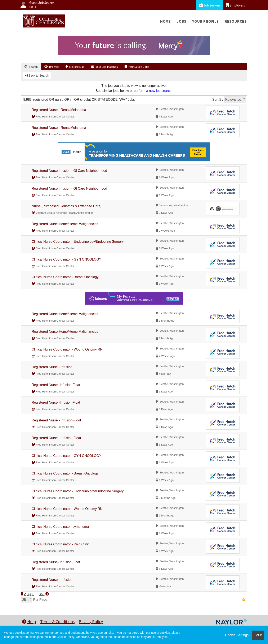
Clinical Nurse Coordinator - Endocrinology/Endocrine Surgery (78, 242)
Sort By (218, 100)
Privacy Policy (91, 621)
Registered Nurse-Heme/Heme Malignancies (65, 224)
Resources (236, 21)
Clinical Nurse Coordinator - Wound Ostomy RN (67, 349)
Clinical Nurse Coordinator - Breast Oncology (65, 277)
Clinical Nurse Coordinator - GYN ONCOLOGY (66, 259)
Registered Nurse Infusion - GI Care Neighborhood (69, 171)
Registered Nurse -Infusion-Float (56, 402)
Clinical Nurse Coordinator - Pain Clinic (61, 544)
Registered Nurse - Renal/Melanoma (59, 110)
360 (42, 594)
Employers (235, 5)
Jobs (182, 21)
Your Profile (206, 21)
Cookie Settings (237, 635)
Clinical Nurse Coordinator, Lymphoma (60, 527)
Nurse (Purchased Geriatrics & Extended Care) (66, 206)
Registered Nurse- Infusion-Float (56, 385)
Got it (258, 635)
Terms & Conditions (57, 621)
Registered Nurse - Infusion (52, 367)
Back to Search (37, 76)
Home (166, 21)
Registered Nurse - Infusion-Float (56, 420)
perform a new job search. (153, 91)
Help (29, 621)
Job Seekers (210, 5)
